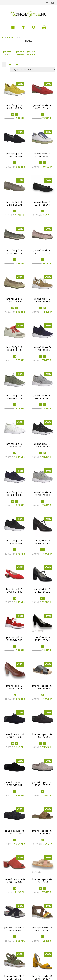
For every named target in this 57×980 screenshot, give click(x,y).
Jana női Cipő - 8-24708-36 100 (15, 445)
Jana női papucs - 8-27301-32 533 (15, 880)
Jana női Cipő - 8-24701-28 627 (15, 107)
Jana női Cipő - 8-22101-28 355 (15, 300)
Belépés (47, 3)
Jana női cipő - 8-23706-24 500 (15, 639)
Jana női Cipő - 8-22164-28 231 (15, 203)
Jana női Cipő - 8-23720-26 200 (42, 493)
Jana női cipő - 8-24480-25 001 (42, 542)
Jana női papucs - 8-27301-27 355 (42, 784)
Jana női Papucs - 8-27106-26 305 (42, 832)
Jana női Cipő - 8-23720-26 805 (15, 493)
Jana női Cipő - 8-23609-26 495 (15, 348)
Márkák (10, 37)
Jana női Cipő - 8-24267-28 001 (15, 155)
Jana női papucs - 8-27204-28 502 (42, 880)
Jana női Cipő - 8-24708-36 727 (15, 397)
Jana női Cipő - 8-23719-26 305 (42, 300)
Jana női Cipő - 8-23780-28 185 (42, 155)
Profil (53, 3)
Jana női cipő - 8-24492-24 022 (42, 590)
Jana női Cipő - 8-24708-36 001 (42, 445)
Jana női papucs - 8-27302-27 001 (15, 784)
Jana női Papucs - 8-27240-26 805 (42, 687)
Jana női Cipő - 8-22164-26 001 (42, 203)
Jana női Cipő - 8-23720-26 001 (15, 542)
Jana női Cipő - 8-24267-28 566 (42, 107)
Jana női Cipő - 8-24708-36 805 (42, 348)
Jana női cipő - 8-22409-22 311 (15, 687)
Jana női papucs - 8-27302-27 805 (15, 735)
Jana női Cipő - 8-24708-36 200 (42, 397)
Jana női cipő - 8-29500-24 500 (15, 590)
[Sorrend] (33, 69)
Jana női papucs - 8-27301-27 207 (15, 832)
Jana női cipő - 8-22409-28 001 (42, 639)
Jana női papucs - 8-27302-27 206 (42, 735)
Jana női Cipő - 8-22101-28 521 (42, 252)
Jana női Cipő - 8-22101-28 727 (15, 252)
